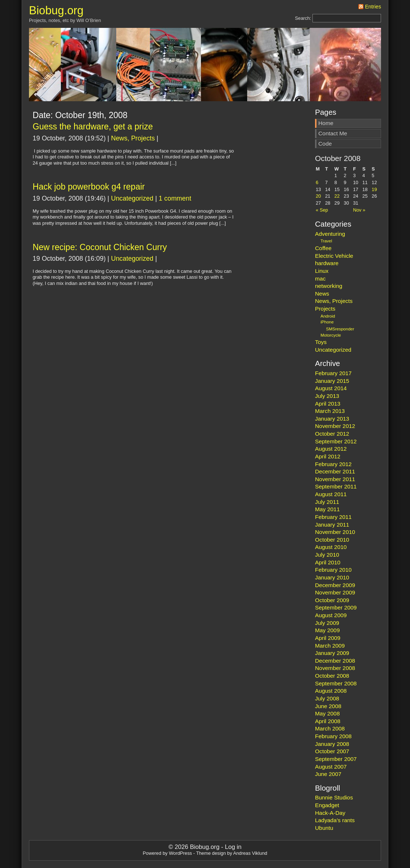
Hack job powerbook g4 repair (89, 187)
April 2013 (328, 404)
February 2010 (333, 570)
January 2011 (332, 525)
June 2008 (328, 706)
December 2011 (335, 471)
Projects (325, 309)
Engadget (327, 805)
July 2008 (327, 698)
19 (374, 189)
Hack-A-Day (330, 813)
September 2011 (336, 486)
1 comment (175, 198)
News (322, 294)
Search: (303, 18)
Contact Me (333, 133)
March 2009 (330, 646)
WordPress (180, 853)
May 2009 (327, 630)
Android (328, 316)
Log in (233, 847)
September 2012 (336, 441)
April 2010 (328, 562)
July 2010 (327, 555)
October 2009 (332, 600)
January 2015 (332, 381)
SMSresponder (340, 329)
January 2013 (332, 419)
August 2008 (331, 691)
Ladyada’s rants (335, 820)
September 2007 (336, 759)
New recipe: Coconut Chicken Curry (100, 247)
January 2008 (332, 744)
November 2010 (335, 532)
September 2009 (336, 607)
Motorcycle (331, 335)
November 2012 (335, 426)
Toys (321, 342)
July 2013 (327, 396)
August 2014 (331, 388)
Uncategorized (132, 198)
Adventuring (330, 234)
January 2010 (332, 577)
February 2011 (333, 517)
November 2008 (335, 668)
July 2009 (327, 623)
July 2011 (327, 502)
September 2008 (336, 683)
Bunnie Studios (334, 797)
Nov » (359, 210)
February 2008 (333, 736)
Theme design (211, 853)
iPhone (327, 322)
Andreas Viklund (250, 853)
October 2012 (332, 434)
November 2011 (335, 479)
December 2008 (335, 661)
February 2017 (333, 373)
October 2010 (332, 540)
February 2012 (333, 464)
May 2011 (327, 509)
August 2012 (331, 449)
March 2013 (330, 411)
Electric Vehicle (334, 256)
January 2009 (332, 653)
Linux (322, 271)
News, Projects (133, 138)
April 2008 (328, 721)
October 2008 (332, 676)
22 (337, 196)
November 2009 (335, 592)
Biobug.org (56, 10)
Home (326, 123)
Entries (373, 7)
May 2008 (327, 713)
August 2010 (331, 547)
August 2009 (331, 615)
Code (325, 144)
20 (318, 196)
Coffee (323, 248)
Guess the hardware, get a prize (93, 127)
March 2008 (330, 728)
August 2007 (331, 767)
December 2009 (335, 585)
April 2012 (328, 456)
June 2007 (328, 774)
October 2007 (332, 751)
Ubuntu (324, 828)
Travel (326, 241)
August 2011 (331, 494)
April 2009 (328, 638)
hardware (327, 263)
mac (320, 279)
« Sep (322, 210)
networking (329, 286)
